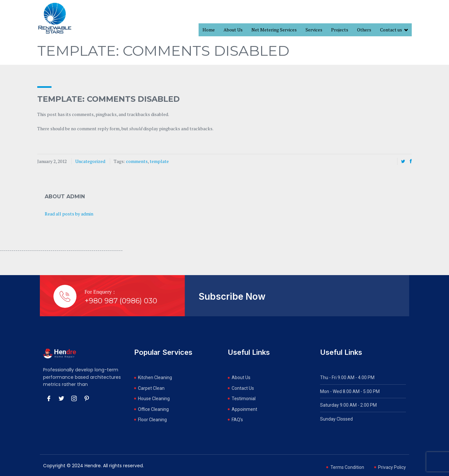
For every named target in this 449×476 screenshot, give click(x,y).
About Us (233, 30)
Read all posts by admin (69, 214)
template (159, 161)
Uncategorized (90, 161)
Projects (340, 30)
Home (209, 30)
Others (364, 30)
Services (314, 30)
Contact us (394, 30)
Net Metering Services (274, 30)
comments (137, 161)
